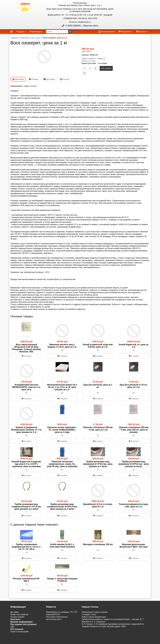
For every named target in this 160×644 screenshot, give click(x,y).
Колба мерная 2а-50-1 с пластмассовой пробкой (62, 553)
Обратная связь (90, 26)
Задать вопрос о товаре (92, 59)
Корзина (142, 32)
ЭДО (12, 634)
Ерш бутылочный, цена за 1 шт (98, 391)
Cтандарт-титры (89, 622)
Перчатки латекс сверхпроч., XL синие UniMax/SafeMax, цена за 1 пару (62, 435)
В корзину (106, 68)
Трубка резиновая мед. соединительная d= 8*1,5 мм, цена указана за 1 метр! (26, 511)
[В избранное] (84, 73)
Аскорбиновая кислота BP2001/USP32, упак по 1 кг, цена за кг (26, 392)
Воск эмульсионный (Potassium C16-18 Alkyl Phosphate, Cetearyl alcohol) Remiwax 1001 (26, 348)
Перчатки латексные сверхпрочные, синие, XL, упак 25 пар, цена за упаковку (62, 469)
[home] (11, 32)
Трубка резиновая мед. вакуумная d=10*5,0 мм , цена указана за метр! (134, 469)
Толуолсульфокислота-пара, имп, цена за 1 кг (134, 510)
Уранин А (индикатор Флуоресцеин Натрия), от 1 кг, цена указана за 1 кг (26, 435)
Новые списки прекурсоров (94, 624)
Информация (36, 32)
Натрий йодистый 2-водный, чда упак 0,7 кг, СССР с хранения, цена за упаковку (26, 469)
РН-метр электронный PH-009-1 (26, 587)
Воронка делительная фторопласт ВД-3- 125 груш (134, 553)
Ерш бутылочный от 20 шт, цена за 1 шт (134, 391)
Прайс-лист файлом (19, 622)
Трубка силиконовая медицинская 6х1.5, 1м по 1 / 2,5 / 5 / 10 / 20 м (26, 554)
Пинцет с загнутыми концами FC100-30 (62, 587)
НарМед (33, 86)
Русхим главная (17, 624)
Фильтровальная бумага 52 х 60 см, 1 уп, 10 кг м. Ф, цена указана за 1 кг (62, 392)
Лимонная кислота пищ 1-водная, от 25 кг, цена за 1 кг (62, 346)
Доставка (14, 619)
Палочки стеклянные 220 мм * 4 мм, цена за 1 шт (98, 433)
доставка (87, 51)
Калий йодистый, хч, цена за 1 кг (134, 346)
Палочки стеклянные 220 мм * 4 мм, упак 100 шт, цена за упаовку (134, 435)
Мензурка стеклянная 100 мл (98, 552)
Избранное (126, 32)
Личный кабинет (107, 32)
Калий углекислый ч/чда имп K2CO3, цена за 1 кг (98, 346)
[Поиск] (57, 32)
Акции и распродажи (19, 639)
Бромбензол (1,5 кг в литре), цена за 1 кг (98, 510)
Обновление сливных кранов (95, 619)
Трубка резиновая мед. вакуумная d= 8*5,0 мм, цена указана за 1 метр (98, 469)
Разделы (21, 32)
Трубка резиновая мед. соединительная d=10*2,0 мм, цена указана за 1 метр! (62, 511)
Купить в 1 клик (89, 61)
